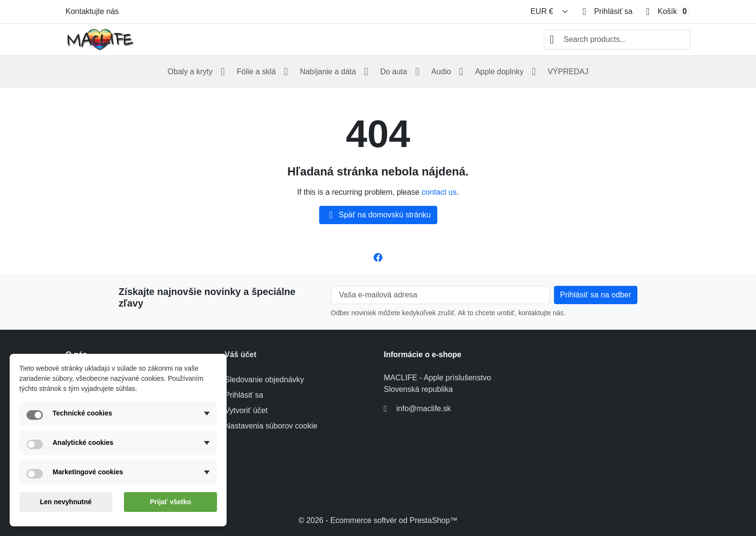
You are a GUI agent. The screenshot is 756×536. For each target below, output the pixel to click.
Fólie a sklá (256, 72)
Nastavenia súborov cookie (271, 426)
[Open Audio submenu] (461, 72)
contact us (439, 192)
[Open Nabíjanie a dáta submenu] (366, 72)
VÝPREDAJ (568, 72)
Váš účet (241, 355)
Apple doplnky (499, 72)
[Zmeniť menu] (550, 12)
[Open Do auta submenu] (417, 72)
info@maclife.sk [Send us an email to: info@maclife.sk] (424, 409)
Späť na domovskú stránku (378, 215)
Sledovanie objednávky (264, 380)
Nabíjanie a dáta (328, 72)
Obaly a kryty (190, 72)
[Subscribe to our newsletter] (596, 295)
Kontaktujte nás (92, 11)
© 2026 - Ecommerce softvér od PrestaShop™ (378, 520)
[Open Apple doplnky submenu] (534, 72)
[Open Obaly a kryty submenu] (223, 72)
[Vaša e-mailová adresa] (440, 295)
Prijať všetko (170, 502)
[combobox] (617, 40)
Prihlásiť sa (244, 395)
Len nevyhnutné (66, 502)
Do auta (393, 72)
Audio (441, 72)
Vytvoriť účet (246, 410)
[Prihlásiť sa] (607, 12)
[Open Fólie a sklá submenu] (286, 72)
